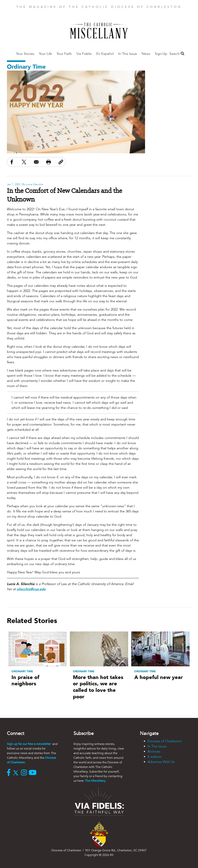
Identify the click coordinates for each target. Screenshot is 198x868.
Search (177, 54)
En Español (105, 54)
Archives (154, 752)
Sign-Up (161, 54)
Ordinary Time (26, 67)
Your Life (45, 54)
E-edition (155, 757)
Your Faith (64, 54)
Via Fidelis (84, 54)
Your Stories (25, 54)
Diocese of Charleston (165, 741)
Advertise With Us (161, 762)
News (146, 54)
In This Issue (128, 54)
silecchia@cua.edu (31, 589)
